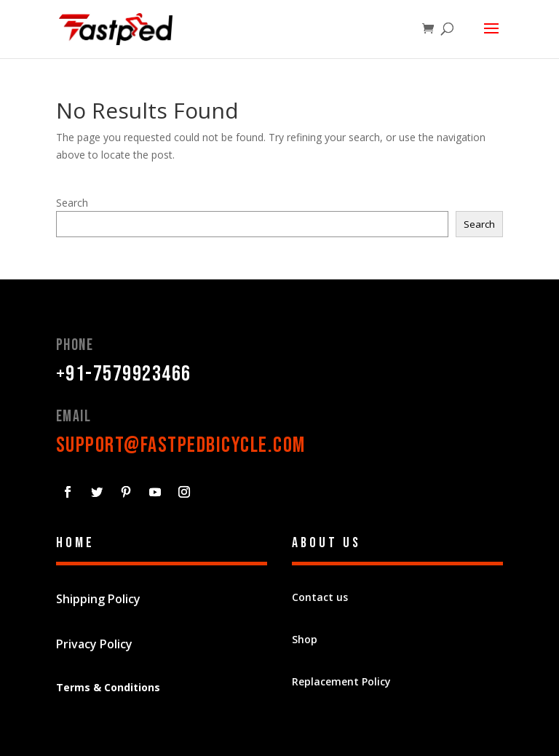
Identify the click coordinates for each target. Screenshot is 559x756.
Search (72, 203)
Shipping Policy (98, 599)
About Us (326, 543)
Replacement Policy (341, 681)
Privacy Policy (94, 644)
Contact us (320, 597)
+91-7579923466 (124, 374)
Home (75, 543)
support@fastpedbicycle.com (181, 445)
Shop (305, 639)
